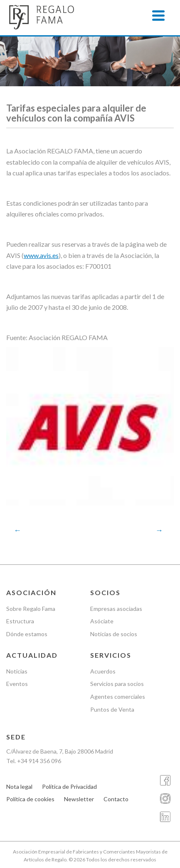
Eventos (17, 684)
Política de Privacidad (69, 787)
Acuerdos (103, 671)
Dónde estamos (27, 634)
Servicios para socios (117, 684)
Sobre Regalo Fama (31, 609)
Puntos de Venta (112, 709)
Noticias (17, 671)
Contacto (116, 799)
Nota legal (19, 787)
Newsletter (79, 799)
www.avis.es (41, 255)
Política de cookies (30, 799)
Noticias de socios (114, 634)
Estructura (20, 621)
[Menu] (158, 16)
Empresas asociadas (116, 609)
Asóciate (102, 621)
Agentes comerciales (118, 697)
